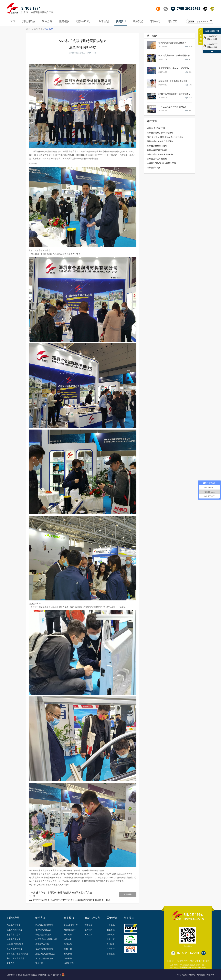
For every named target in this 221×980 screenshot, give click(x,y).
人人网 (62, 885)
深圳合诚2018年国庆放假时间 (160, 154)
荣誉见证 (111, 935)
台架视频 (111, 954)
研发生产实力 (92, 918)
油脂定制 (68, 939)
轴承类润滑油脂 (14, 939)
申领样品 (68, 958)
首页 (28, 29)
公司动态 (48, 29)
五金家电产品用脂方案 (45, 954)
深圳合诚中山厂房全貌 (157, 159)
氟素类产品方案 (42, 944)
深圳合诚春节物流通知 (157, 150)
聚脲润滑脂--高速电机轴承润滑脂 (173, 81)
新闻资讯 (38, 29)
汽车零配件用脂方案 (44, 925)
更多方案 (39, 963)
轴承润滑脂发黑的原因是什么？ (172, 43)
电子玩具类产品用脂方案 (46, 939)
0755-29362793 (212, 31)
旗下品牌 (129, 918)
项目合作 (68, 944)
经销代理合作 (70, 930)
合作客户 (111, 949)
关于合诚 (112, 918)
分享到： (33, 885)
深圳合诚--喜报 (154, 168)
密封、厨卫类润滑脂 (16, 958)
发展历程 (111, 930)
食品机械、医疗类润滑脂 (17, 954)
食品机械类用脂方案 (44, 949)
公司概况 (111, 925)
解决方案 (40, 918)
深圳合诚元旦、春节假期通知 (160, 133)
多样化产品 (69, 963)
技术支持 (68, 935)
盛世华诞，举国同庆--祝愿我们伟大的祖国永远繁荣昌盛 (64, 893)
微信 (67, 885)
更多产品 (11, 963)
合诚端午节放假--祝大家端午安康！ (163, 163)
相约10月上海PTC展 (156, 128)
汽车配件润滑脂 (14, 925)
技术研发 (89, 925)
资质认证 (111, 939)
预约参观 (68, 954)
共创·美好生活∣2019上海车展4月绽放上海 (165, 137)
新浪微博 (48, 885)
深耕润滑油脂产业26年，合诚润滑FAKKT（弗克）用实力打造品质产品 (189, 68)
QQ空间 (40, 885)
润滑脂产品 (13, 918)
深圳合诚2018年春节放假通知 (160, 141)
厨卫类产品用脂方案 (44, 958)
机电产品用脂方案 (43, 935)
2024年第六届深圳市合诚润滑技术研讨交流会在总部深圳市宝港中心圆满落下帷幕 (70, 900)
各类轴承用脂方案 (43, 930)
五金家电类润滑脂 (15, 949)
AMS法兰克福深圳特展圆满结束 (172, 107)
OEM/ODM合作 (71, 925)
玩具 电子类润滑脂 (15, 944)
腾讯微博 (56, 885)
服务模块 (69, 918)
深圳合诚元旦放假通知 (157, 146)
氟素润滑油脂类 (14, 935)
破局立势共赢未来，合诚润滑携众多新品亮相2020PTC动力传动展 (187, 55)
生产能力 (89, 930)
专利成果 (111, 944)
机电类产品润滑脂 (15, 930)
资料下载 (68, 949)
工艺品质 (89, 935)
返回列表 (128, 894)
